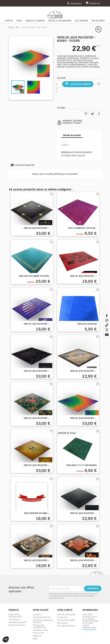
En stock (66, 156)
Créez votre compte (66, 620)
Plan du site (38, 633)
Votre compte (65, 610)
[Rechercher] (98, 29)
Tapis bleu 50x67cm (87, 324)
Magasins (37, 636)
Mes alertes (62, 623)
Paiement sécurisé (42, 617)
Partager (99, 114)
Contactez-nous (40, 630)
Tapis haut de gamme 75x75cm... (34, 276)
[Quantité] (58, 84)
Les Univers (81, 21)
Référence (66, 152)
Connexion (62, 617)
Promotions (14, 619)
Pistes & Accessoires (60, 21)
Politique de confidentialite (40, 626)
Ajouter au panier (78, 84)
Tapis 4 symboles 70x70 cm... (82, 228)
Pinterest (86, 114)
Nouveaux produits (17, 622)
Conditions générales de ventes (43, 621)
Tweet (92, 114)
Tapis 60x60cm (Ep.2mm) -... (37, 513)
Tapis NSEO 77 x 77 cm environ (82, 465)
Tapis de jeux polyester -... (37, 228)
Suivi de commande (66, 614)
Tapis (19, 21)
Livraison (37, 614)
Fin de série (98, 21)
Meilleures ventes (17, 625)
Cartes (9, 21)
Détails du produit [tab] (72, 135)
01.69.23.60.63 (89, 630)
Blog (35, 639)
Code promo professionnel (15, 616)
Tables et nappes (35, 21)
